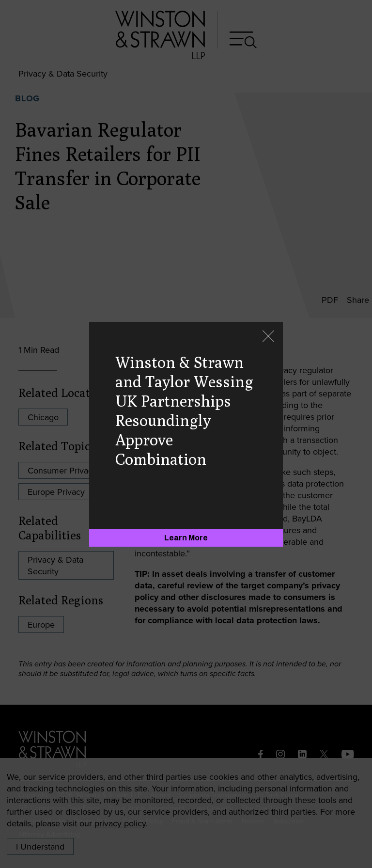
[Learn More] (186, 538)
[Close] (268, 337)
